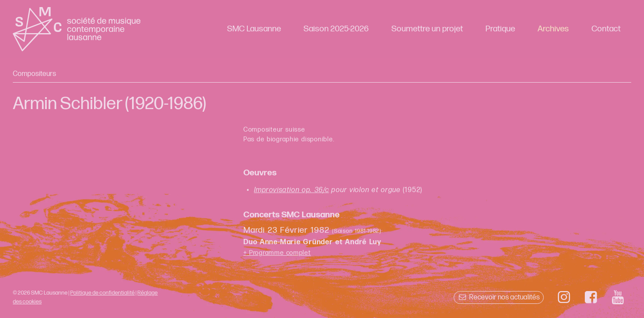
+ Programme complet (277, 253)
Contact (606, 29)
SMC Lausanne (254, 29)
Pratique (500, 29)
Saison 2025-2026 (336, 29)
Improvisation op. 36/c (292, 190)
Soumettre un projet (427, 29)
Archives (553, 29)
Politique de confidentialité (102, 293)
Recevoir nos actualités (498, 297)
